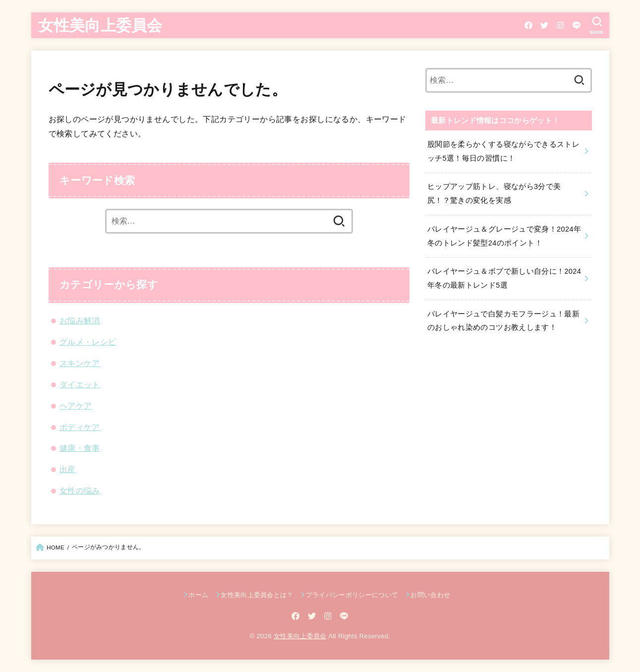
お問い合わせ (430, 595)
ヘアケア (76, 406)
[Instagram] (560, 25)
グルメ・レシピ (88, 342)
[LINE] (576, 25)
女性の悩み (80, 490)
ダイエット (80, 384)
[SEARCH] (597, 25)
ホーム (198, 595)
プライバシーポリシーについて (352, 595)
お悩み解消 (80, 320)
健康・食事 (80, 448)
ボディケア (80, 427)
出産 (68, 469)
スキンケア (80, 363)
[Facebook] (528, 25)
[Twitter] (544, 25)
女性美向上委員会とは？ (257, 595)
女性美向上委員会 (100, 25)
